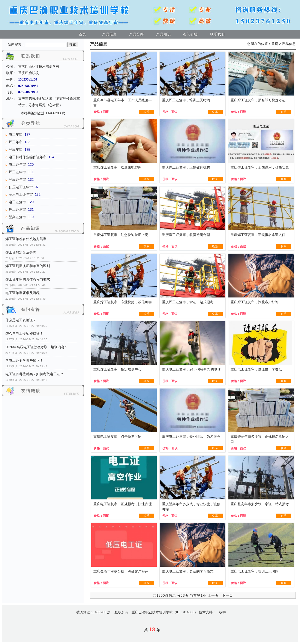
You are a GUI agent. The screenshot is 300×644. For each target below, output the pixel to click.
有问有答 (190, 34)
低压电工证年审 (21, 187)
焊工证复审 (17, 210)
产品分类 (136, 34)
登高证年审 (17, 180)
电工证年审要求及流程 (22, 293)
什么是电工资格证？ (21, 320)
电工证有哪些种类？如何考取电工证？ (34, 374)
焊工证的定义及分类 (21, 252)
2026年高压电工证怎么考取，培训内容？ (37, 347)
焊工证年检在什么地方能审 (26, 239)
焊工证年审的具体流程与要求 (28, 279)
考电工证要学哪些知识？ (24, 361)
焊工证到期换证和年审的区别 (28, 266)
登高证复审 (17, 217)
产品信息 (109, 34)
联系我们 (217, 34)
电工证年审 (17, 165)
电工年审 (16, 135)
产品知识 (163, 34)
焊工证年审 (17, 172)
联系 (147, 112)
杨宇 (222, 612)
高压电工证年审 (21, 195)
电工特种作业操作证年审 (28, 157)
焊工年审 (16, 142)
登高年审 (16, 150)
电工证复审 (17, 202)
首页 (82, 34)
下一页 (227, 595)
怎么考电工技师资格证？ (24, 334)
